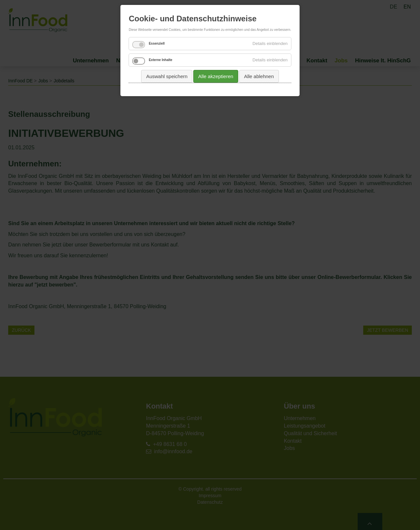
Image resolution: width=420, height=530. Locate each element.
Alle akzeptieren (216, 76)
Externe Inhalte (160, 60)
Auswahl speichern (167, 76)
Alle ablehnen (259, 76)
